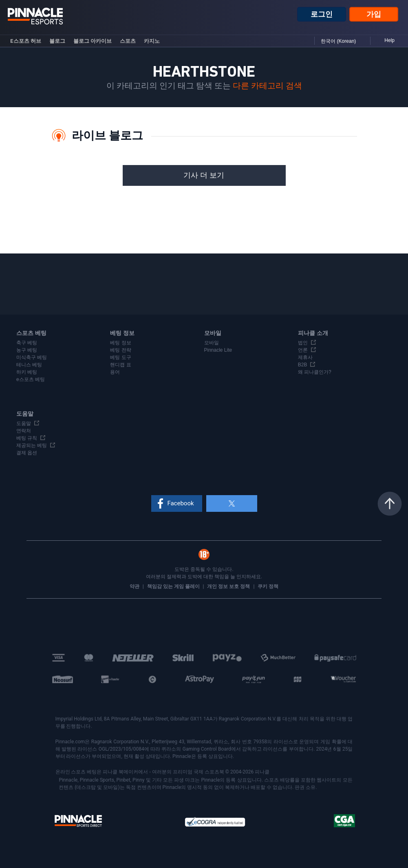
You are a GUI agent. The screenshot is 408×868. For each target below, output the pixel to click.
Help (389, 40)
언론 (303, 350)
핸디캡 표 (120, 365)
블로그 (57, 41)
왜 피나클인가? (315, 372)
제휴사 (305, 357)
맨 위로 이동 (390, 504)
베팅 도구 (120, 357)
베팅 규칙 (27, 438)
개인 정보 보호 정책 (229, 586)
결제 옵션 (27, 453)
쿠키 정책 (268, 586)
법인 (303, 343)
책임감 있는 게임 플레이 (174, 586)
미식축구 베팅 (32, 357)
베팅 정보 (120, 343)
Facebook (180, 503)
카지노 (152, 41)
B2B (303, 365)
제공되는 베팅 (32, 445)
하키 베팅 (27, 372)
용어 (115, 372)
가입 (374, 14)
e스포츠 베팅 (31, 379)
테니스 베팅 (29, 365)
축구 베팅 (27, 343)
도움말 (24, 423)
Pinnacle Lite (218, 350)
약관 (135, 586)
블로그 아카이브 (93, 41)
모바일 (212, 343)
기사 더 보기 (204, 175)
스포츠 (128, 41)
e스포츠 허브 (26, 41)
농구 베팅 (27, 350)
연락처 (24, 431)
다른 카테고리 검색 (267, 86)
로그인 (322, 14)
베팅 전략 (120, 350)
